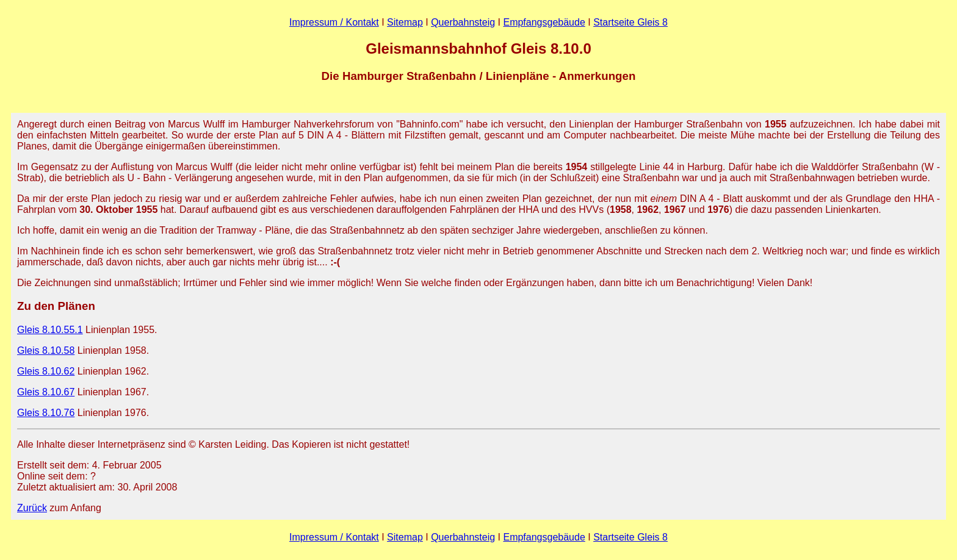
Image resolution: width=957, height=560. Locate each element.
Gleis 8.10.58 (46, 350)
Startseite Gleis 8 (630, 22)
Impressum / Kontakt (334, 22)
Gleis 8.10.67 (46, 392)
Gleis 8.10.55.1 (50, 330)
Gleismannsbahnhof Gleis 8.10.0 (478, 48)
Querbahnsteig (463, 22)
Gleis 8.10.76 (46, 413)
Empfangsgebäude (544, 22)
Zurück (32, 508)
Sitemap (405, 22)
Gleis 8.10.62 (46, 371)
